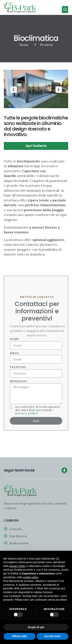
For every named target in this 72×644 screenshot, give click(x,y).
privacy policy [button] (17, 566)
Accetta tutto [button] (52, 636)
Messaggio (19, 381)
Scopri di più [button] (36, 627)
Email (15, 353)
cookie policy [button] (31, 577)
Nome (14, 339)
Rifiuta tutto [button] (19, 636)
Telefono (18, 367)
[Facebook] (64, 470)
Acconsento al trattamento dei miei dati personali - (38, 410)
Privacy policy (27, 413)
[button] (65, 10)
